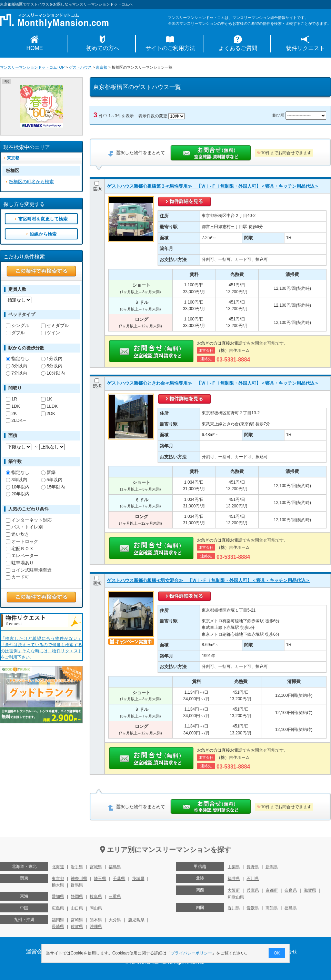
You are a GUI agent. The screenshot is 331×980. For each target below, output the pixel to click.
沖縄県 (96, 927)
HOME (35, 48)
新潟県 (272, 867)
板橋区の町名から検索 (31, 182)
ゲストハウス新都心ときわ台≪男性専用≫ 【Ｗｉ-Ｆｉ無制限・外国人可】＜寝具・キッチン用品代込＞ (213, 383)
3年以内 (17, 480)
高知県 (272, 908)
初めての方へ (103, 48)
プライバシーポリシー (192, 953)
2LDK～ (16, 420)
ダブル (15, 333)
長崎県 (58, 927)
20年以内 (18, 494)
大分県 (115, 920)
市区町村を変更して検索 (43, 219)
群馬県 (77, 885)
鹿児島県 (136, 920)
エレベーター (22, 556)
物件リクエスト (305, 48)
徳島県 (291, 908)
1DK (13, 406)
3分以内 (17, 366)
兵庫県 (253, 890)
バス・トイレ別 (24, 527)
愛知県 (58, 897)
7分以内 (17, 373)
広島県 (58, 908)
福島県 (115, 867)
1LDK (49, 406)
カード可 (18, 577)
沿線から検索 (43, 234)
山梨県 (234, 867)
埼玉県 (100, 879)
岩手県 (77, 867)
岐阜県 (96, 897)
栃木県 (58, 885)
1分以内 (52, 359)
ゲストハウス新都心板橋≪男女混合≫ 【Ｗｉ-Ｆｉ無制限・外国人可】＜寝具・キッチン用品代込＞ (208, 580)
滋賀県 (310, 890)
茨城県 (138, 879)
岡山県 (96, 908)
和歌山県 (236, 897)
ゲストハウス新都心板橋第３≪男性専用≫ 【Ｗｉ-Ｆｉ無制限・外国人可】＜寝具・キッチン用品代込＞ (213, 186)
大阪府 (234, 890)
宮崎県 (77, 920)
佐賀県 (77, 927)
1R (12, 399)
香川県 (234, 908)
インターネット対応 (29, 520)
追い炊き (18, 534)
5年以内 (52, 480)
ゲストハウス (80, 67)
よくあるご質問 (238, 48)
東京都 (102, 67)
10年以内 (18, 487)
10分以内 (53, 373)
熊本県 (96, 920)
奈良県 (291, 890)
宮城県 (96, 867)
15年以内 (53, 487)
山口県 (77, 908)
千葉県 (119, 879)
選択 (97, 186)
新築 (48, 472)
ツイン (51, 333)
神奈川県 (79, 879)
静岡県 (77, 897)
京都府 (272, 890)
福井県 (234, 879)
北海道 (58, 867)
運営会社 (37, 952)
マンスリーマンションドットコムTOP (32, 67)
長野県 (253, 867)
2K (11, 413)
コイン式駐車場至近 (29, 570)
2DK (48, 413)
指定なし (18, 359)
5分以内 (52, 366)
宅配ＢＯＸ (20, 549)
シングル (18, 325)
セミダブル (55, 325)
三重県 (115, 897)
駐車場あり (20, 563)
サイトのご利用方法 (170, 48)
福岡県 (58, 920)
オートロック (22, 541)
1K (47, 399)
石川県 (253, 879)
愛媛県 (253, 908)
